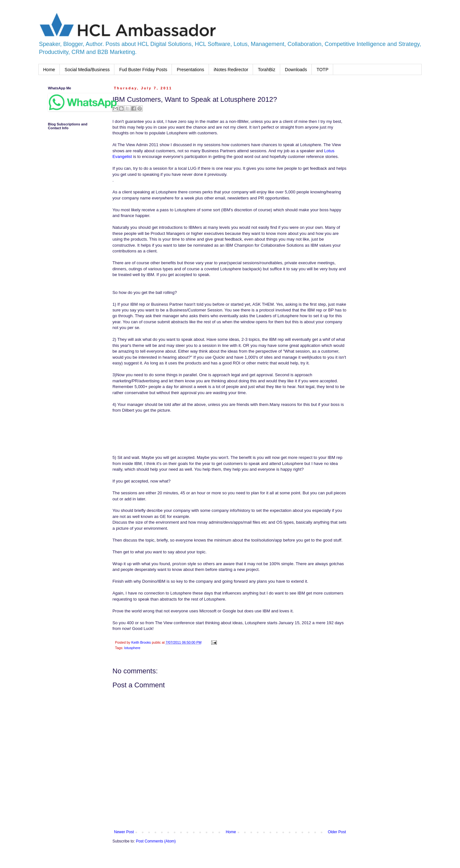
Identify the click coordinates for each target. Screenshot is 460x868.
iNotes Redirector (231, 70)
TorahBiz (266, 70)
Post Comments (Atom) (156, 841)
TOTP (322, 70)
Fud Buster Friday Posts (143, 70)
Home (49, 70)
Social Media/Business (87, 70)
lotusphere (132, 648)
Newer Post (124, 832)
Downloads (296, 70)
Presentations (190, 70)
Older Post (337, 832)
